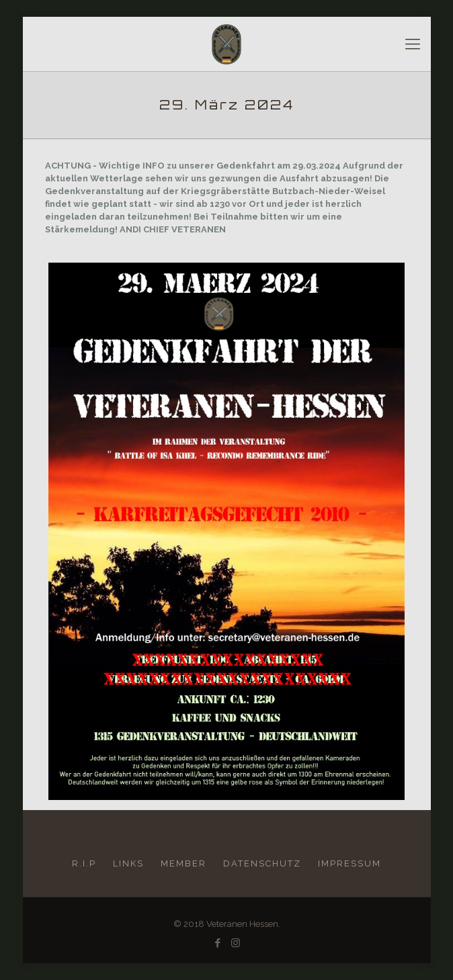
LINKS (128, 863)
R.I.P (84, 863)
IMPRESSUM (349, 863)
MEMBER (183, 863)
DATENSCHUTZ (262, 863)
